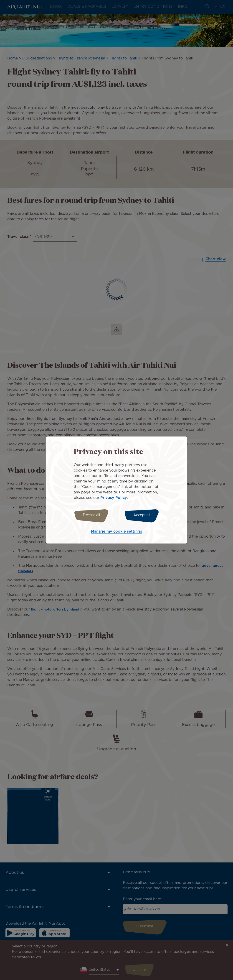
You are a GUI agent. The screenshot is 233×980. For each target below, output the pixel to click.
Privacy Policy (114, 497)
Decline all (90, 515)
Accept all (143, 515)
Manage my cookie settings (116, 532)
